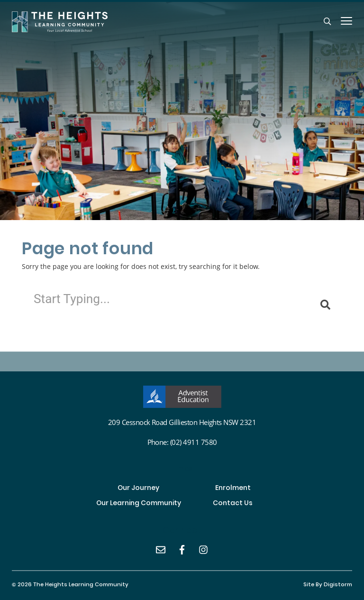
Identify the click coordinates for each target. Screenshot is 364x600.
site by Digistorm (328, 585)
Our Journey (138, 489)
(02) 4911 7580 (194, 442)
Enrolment (233, 489)
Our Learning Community (139, 504)
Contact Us (233, 504)
